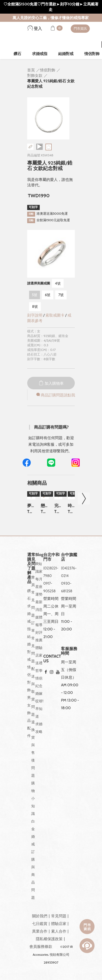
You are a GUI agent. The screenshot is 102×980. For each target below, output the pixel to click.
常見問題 (59, 916)
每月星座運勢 (39, 587)
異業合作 (40, 931)
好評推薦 (39, 636)
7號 (61, 295)
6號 (48, 295)
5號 (35, 295)
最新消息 (39, 606)
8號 (35, 307)
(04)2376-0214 (69, 572)
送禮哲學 (39, 667)
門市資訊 (80, 28)
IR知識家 (39, 568)
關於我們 (40, 916)
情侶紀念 (39, 682)
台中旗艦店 (69, 557)
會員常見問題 (33, 596)
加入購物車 (51, 383)
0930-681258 (67, 587)
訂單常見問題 (33, 642)
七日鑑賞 (40, 924)
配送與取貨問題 (33, 691)
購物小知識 (33, 798)
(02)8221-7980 (51, 572)
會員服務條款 (41, 946)
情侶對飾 (29, 678)
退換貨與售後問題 (33, 749)
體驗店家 (39, 651)
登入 (35, 29)
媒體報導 (39, 621)
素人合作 (59, 931)
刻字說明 (35, 315)
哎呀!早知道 (39, 709)
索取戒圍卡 (55, 315)
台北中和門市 (51, 557)
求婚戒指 (40, 54)
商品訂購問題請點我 (55, 395)
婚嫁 (39, 693)
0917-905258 (49, 587)
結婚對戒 (66, 54)
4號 (58, 283)
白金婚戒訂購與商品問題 (33, 859)
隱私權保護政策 (49, 939)
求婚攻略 (39, 728)
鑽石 (17, 54)
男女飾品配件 (29, 717)
